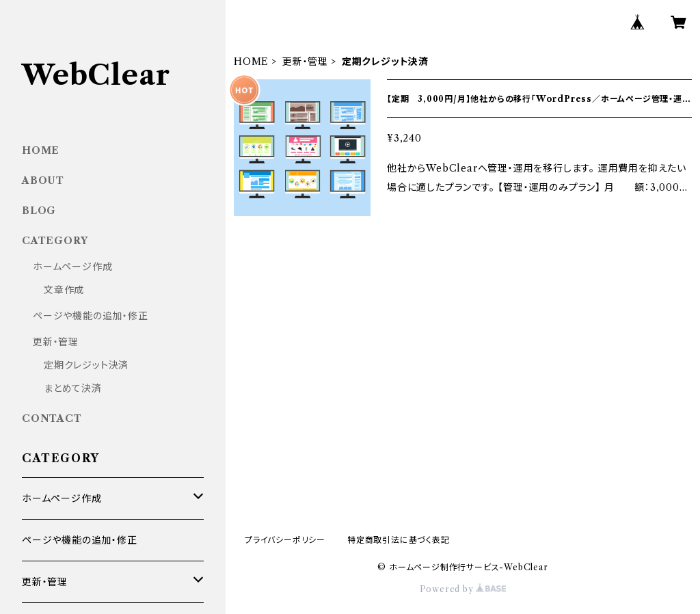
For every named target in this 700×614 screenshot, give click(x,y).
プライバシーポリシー (285, 540)
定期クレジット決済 (86, 365)
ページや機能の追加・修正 (91, 316)
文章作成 (64, 290)
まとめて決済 (73, 388)
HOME (251, 62)
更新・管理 (305, 62)
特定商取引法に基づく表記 (399, 540)
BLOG (39, 211)
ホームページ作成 (72, 267)
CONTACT (52, 418)
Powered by (463, 589)
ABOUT (43, 181)
